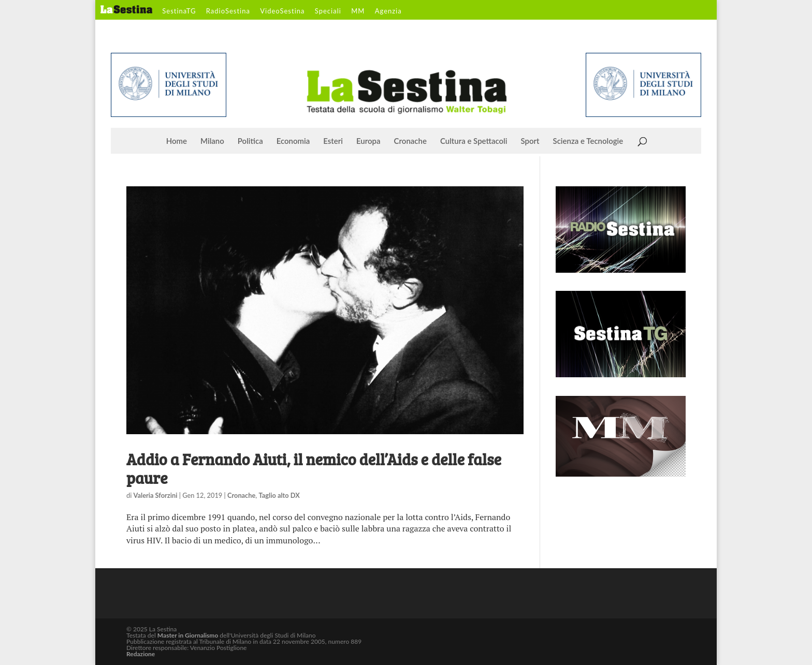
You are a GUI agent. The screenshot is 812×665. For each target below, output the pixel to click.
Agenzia (388, 11)
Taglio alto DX (279, 495)
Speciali (328, 11)
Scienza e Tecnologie (588, 141)
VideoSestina (282, 11)
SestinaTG (179, 11)
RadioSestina (228, 11)
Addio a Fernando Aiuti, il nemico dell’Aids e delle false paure (314, 468)
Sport (530, 141)
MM (358, 11)
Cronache (410, 141)
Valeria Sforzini (156, 495)
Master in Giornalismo (188, 635)
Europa (368, 141)
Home (177, 141)
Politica (250, 141)
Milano (212, 141)
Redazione (141, 654)
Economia (293, 141)
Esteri (333, 141)
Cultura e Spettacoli (474, 141)
